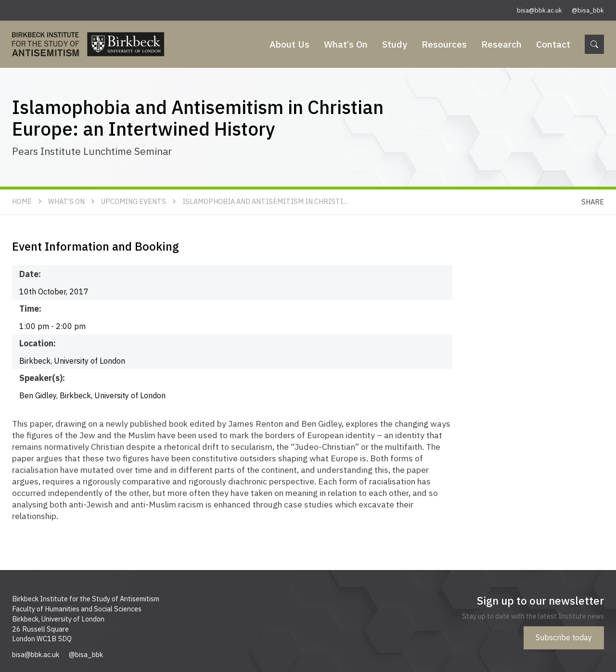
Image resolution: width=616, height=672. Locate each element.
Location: (38, 343)
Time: (30, 309)
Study (395, 44)
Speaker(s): (42, 378)
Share (593, 202)
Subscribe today (564, 637)
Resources (444, 44)
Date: (30, 274)
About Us (289, 44)
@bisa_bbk (588, 10)
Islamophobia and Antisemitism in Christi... (265, 201)
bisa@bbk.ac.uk (539, 10)
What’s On (346, 44)
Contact (553, 44)
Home (22, 201)
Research (501, 44)
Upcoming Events (134, 201)
